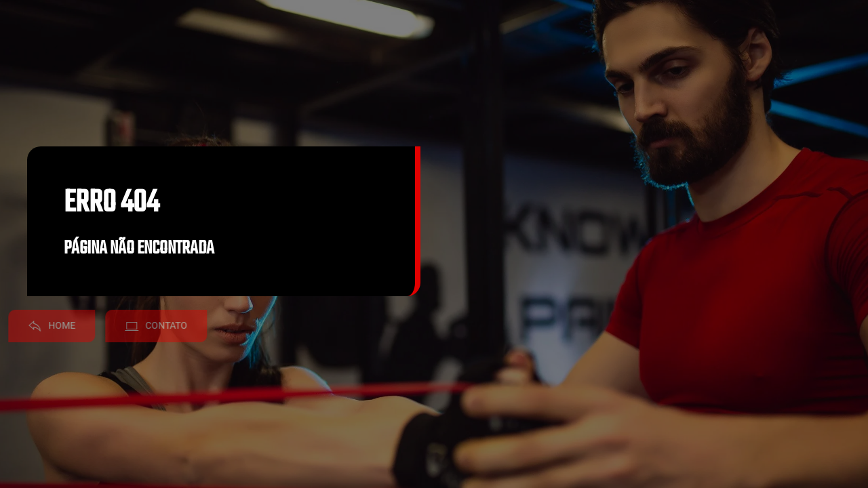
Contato (143, 326)
